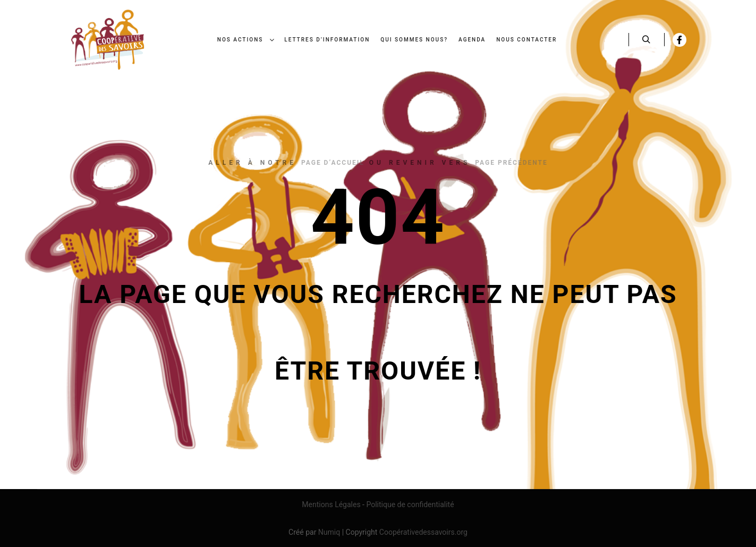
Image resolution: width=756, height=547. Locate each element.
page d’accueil (333, 163)
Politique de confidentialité (410, 504)
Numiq (329, 532)
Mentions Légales (331, 504)
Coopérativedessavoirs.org (423, 532)
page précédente (511, 163)
